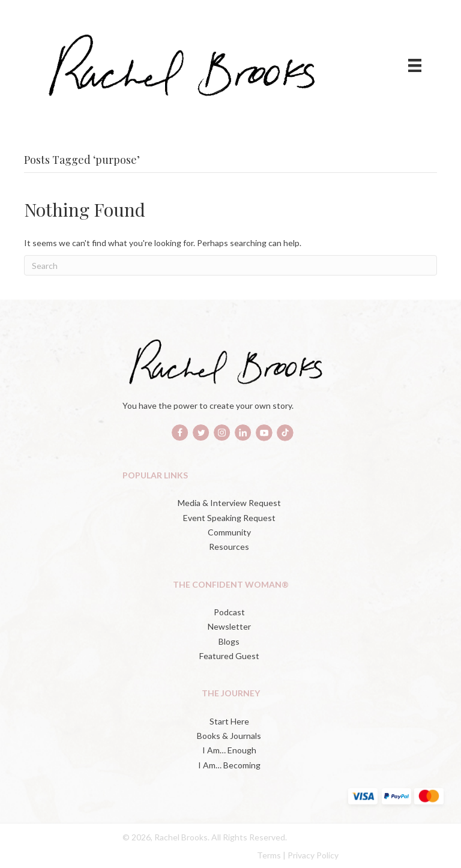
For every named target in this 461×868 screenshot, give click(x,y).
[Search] (230, 265)
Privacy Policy (313, 855)
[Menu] (415, 65)
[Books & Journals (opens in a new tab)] (230, 736)
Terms (269, 855)
